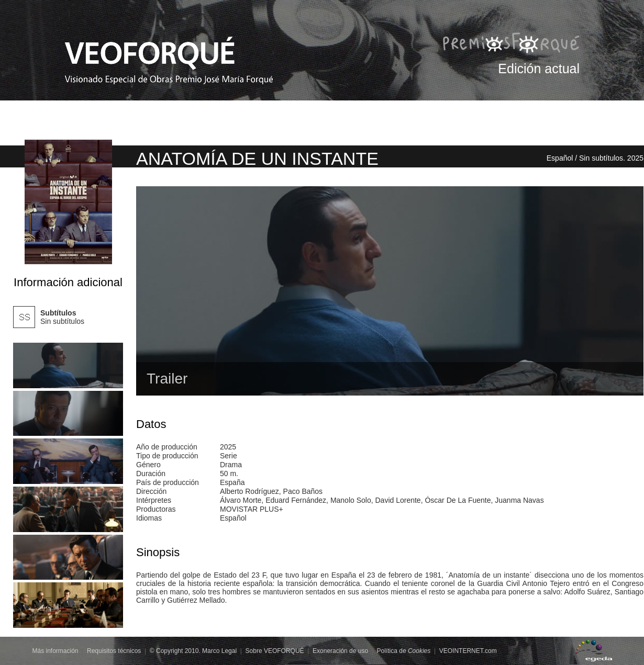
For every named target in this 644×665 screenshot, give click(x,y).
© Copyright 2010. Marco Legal (193, 651)
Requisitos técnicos (114, 651)
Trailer (167, 379)
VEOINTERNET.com (468, 651)
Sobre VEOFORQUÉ (275, 651)
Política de (404, 651)
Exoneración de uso (340, 651)
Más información (55, 651)
